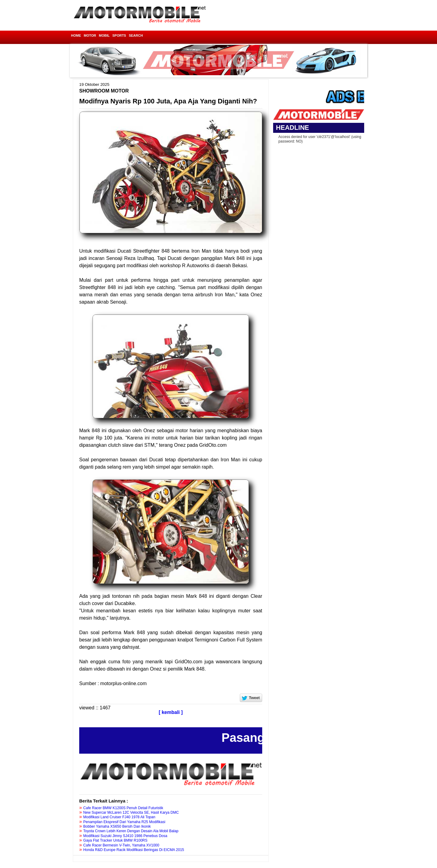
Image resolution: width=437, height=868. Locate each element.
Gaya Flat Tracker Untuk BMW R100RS (115, 840)
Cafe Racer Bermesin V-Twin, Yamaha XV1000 (121, 845)
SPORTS (119, 35)
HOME (76, 35)
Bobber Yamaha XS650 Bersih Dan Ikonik (117, 826)
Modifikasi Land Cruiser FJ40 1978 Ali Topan (119, 817)
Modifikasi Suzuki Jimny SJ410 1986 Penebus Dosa (125, 836)
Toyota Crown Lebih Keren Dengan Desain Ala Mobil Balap (131, 831)
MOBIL (104, 35)
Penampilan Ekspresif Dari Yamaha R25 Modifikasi (124, 822)
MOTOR (90, 35)
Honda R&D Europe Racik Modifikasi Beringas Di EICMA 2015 (134, 850)
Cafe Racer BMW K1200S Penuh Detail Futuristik (123, 808)
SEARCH (136, 35)
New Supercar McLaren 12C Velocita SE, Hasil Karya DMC (131, 812)
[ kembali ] (171, 712)
